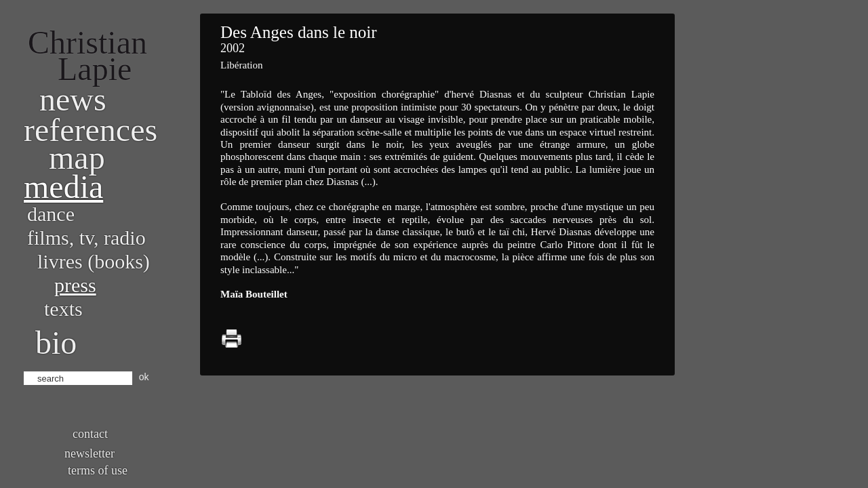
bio (56, 343)
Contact (90, 434)
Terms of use (98, 470)
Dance (51, 214)
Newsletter (90, 453)
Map (77, 158)
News (73, 99)
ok (144, 377)
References (91, 130)
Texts (63, 309)
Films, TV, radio (86, 238)
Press (75, 285)
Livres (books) (94, 261)
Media (63, 187)
